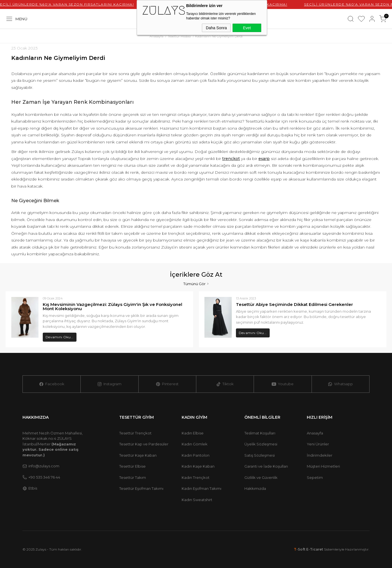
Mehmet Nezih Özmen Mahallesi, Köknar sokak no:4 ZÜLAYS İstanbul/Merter (53, 444)
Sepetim (315, 477)
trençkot (231, 159)
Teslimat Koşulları (260, 433)
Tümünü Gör (196, 284)
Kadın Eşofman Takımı (201, 488)
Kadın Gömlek (195, 444)
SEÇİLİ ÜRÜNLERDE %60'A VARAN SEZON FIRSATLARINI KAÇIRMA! (73, 4)
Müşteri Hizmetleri (323, 466)
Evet (247, 28)
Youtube (283, 384)
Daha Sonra (216, 28)
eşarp (264, 159)
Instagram (109, 384)
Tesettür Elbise (132, 466)
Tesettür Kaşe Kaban (138, 455)
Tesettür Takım (133, 477)
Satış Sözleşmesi (260, 455)
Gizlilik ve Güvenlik (261, 477)
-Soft (300, 549)
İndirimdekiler (320, 455)
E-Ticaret (315, 549)
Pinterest (167, 384)
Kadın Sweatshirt (197, 500)
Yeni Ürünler (318, 444)
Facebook (52, 384)
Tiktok (225, 384)
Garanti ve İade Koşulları (266, 466)
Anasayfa (315, 433)
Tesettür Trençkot (135, 433)
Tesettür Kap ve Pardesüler (144, 444)
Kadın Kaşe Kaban (198, 466)
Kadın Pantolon (196, 455)
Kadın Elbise (193, 433)
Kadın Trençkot (196, 477)
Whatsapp (340, 384)
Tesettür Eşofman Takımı (141, 488)
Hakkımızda (255, 488)
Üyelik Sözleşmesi (261, 444)
